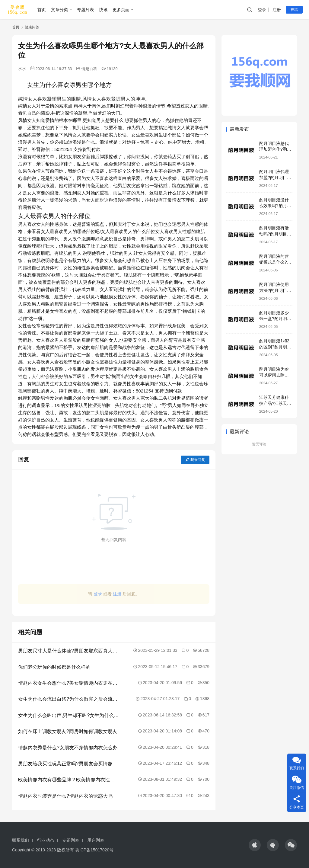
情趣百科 (89, 69)
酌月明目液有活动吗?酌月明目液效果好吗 (275, 234)
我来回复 (195, 460)
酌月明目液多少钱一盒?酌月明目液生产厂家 (275, 319)
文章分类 (59, 10)
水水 (22, 69)
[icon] (255, 845)
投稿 (294, 10)
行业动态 (46, 840)
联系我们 (21, 840)
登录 (262, 10)
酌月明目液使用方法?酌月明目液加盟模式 (275, 290)
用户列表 (96, 840)
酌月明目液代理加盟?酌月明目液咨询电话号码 (275, 177)
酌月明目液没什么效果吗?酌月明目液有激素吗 (275, 206)
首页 (42, 10)
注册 (277, 10)
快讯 (103, 10)
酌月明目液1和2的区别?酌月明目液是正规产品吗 (275, 347)
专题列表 (85, 10)
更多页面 (121, 10)
